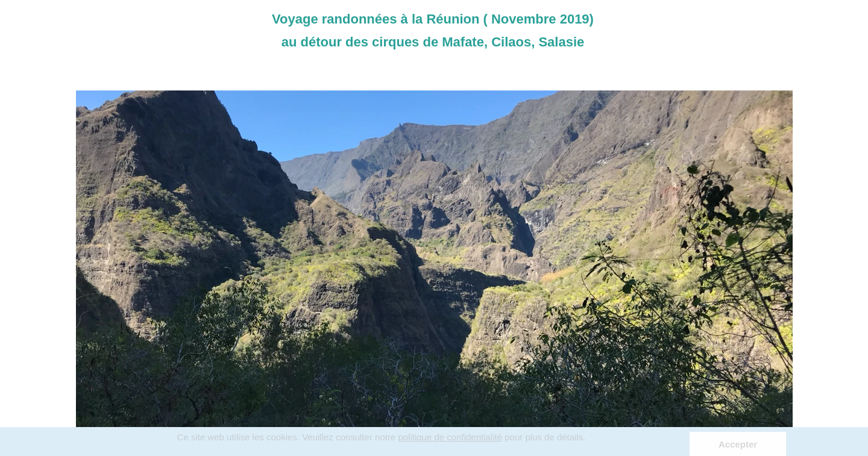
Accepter (738, 444)
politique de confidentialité (450, 437)
